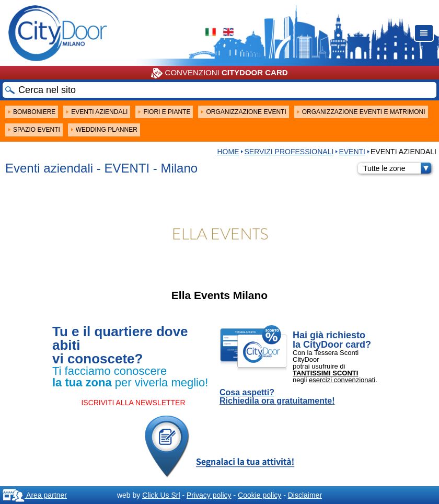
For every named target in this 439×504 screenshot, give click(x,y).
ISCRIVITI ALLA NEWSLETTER (133, 403)
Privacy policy (209, 495)
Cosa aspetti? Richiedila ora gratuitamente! (277, 397)
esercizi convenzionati (342, 380)
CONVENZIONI (219, 73)
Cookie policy (259, 495)
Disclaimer (305, 495)
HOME (228, 152)
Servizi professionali (289, 152)
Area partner (35, 495)
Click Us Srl (161, 495)
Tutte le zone (397, 168)
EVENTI (352, 152)
